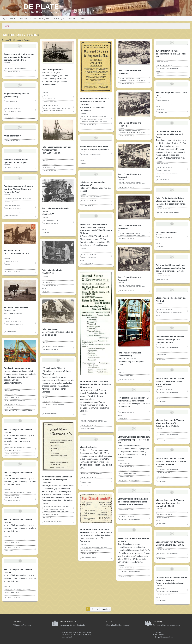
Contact (82, 19)
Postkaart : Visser (12, 250)
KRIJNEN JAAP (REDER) (88, 258)
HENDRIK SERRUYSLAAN (89, 557)
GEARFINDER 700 (163, 241)
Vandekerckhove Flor (125, 577)
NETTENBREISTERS (49, 227)
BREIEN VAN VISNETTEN (51, 220)
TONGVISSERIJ (162, 354)
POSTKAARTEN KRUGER (13, 391)
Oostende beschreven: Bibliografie (34, 19)
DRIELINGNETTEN (125, 463)
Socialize (17, 621)
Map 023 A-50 (48, 214)
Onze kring (57, 19)
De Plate (41, 7)
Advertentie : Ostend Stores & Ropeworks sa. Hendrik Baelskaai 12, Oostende (96, 384)
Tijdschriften (8, 19)
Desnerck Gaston (86, 483)
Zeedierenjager (162, 360)
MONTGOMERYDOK (11, 394)
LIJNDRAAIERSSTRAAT (12, 215)
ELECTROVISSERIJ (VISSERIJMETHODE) (170, 313)
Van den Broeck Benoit (12, 117)
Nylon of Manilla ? (12, 136)
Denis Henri (46, 232)
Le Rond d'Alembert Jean (50, 413)
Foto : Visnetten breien (52, 270)
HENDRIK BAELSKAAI (88, 428)
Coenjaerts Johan (162, 113)
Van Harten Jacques (87, 206)
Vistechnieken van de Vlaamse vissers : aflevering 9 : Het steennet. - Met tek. (170, 340)
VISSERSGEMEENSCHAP (13, 268)
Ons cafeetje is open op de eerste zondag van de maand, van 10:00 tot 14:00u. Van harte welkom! (76, 635)
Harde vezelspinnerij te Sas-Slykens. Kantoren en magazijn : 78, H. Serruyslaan (96, 538)
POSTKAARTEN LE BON (12, 261)
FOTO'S (45, 95)
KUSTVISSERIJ (124, 513)
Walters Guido (123, 418)
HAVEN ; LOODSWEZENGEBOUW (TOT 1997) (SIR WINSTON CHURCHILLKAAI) (57, 109)
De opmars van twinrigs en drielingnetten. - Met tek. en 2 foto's (169, 134)
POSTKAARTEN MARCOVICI (14, 321)
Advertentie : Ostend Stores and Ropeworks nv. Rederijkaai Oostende (57, 480)
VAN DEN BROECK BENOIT (13, 75)
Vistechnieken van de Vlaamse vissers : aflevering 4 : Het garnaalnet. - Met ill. (170, 503)
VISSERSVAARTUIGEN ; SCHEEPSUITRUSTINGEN (13, 497)
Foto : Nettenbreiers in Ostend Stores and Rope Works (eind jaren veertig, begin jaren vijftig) (171, 201)
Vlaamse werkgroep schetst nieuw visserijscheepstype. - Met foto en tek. (134, 440)
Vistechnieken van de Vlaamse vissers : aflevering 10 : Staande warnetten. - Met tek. (171, 461)
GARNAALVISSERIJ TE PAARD (14, 325)
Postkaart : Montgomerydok (17, 368)
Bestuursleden (160, 634)
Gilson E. (84, 163)
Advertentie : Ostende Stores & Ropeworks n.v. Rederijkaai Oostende (94, 102)
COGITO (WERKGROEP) (126, 510)
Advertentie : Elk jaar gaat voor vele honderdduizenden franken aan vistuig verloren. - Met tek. (171, 268)
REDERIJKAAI (47, 518)
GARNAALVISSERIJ (11, 65)
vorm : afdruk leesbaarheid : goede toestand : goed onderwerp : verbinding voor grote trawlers (19, 438)
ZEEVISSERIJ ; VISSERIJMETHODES (16, 68)
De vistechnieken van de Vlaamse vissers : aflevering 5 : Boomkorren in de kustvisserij (172, 580)
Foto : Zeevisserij (50, 329)
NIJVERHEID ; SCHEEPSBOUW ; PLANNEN (18, 447)
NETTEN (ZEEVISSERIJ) (12, 72)
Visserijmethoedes (89, 447)
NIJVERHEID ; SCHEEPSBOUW (128, 470)
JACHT (45, 398)
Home (7, 26)
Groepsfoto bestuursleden (164, 637)
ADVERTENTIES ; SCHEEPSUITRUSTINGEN (56, 506)
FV (158, 74)
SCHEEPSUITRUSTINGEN (13, 209)
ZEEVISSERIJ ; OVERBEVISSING (91, 155)
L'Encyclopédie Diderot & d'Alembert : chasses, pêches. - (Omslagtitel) (57, 371)
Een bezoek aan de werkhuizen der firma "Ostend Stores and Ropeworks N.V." (18, 189)
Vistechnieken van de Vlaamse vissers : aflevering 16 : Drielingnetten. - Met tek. (170, 423)
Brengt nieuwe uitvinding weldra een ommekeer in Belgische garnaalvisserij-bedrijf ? (19, 57)
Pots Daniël (161, 246)
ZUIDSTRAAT (9, 202)
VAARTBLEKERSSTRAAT (12, 205)
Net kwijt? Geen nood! (166, 233)
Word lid (71, 19)
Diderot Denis (47, 410)
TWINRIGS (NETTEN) (163, 171)
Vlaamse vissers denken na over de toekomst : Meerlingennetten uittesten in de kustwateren (133, 502)
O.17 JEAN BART (10, 407)
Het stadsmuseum (68, 621)
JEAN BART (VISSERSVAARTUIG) (15, 401)
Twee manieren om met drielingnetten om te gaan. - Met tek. (171, 54)
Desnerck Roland (86, 486)
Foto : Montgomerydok (52, 70)
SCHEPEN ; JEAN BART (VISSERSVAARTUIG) (19, 411)
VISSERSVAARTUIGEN (12, 397)
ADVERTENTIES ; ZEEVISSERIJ (53, 521)
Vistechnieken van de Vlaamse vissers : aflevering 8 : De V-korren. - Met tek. (170, 381)
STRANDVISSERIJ (10, 331)
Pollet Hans (161, 109)
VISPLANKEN (9, 551)
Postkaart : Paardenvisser (16, 307)
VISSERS (8, 265)
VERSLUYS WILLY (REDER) (127, 473)
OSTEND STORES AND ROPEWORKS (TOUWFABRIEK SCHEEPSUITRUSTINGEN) (18, 198)
